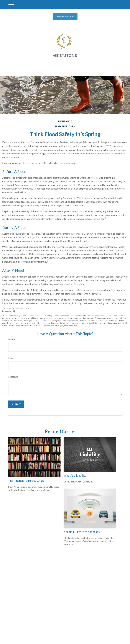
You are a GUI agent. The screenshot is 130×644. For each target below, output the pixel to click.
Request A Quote (65, 16)
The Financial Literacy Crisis (26, 481)
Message (13, 377)
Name (12, 339)
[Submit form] (16, 404)
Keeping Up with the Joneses (82, 532)
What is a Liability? (76, 476)
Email (11, 358)
